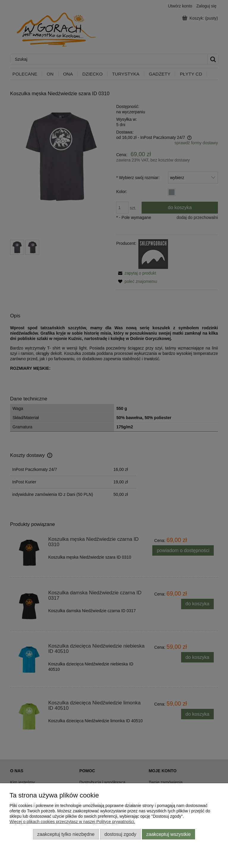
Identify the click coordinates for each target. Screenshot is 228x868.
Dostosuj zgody (120, 834)
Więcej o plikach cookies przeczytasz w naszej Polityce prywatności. (72, 822)
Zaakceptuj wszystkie (168, 834)
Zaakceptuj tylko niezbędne (66, 834)
